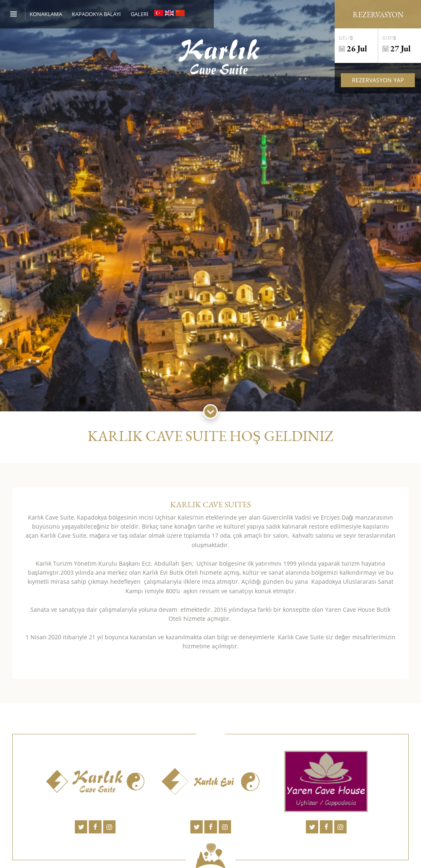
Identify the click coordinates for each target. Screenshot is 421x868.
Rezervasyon (378, 15)
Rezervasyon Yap (378, 80)
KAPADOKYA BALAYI (96, 14)
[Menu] (18, 14)
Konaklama (46, 14)
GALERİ (140, 14)
